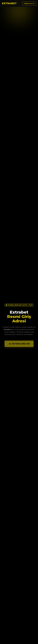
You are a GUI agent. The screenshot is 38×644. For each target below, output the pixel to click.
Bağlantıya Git (29, 3)
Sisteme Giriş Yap (19, 344)
